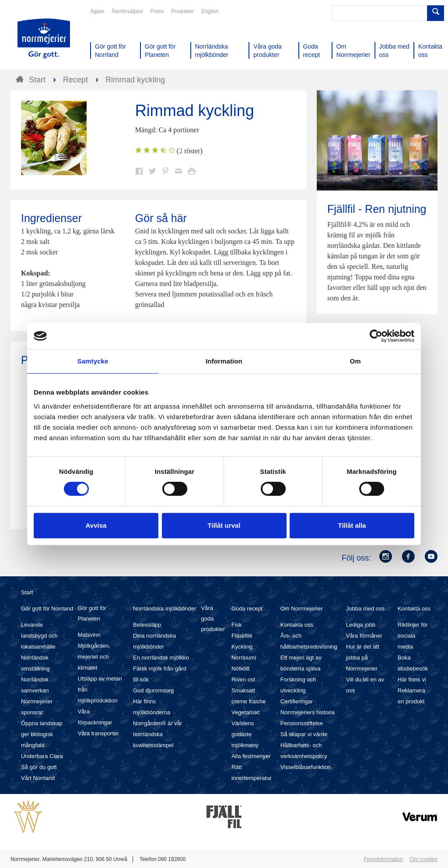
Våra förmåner (364, 636)
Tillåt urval (224, 525)
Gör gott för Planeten (92, 613)
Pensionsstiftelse (302, 723)
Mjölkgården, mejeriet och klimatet (94, 657)
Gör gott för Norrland (47, 609)
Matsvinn (89, 635)
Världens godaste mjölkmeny (245, 734)
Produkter (182, 11)
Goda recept (247, 609)
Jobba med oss (365, 609)
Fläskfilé (242, 636)
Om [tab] (355, 361)
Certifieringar (297, 701)
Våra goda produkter (213, 619)
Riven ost (243, 679)
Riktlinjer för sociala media (413, 636)
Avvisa (96, 525)
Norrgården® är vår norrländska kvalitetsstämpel (157, 734)
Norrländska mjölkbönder (165, 609)
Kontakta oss (297, 625)
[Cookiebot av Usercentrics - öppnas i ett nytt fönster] (376, 336)
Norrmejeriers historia (308, 712)
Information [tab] (224, 361)
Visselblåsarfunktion (306, 767)
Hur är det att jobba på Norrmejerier (363, 658)
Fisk (237, 625)
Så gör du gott (39, 767)
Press (157, 11)
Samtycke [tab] (93, 361)
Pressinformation (383, 859)
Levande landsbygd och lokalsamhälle (39, 636)
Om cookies (424, 859)
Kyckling (242, 647)
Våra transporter (98, 733)
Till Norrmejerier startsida (44, 39)
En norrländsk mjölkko (161, 658)
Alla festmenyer (251, 756)
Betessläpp (147, 625)
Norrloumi (244, 658)
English (210, 11)
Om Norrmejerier (302, 609)
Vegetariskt (245, 712)
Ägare (97, 11)
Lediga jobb (361, 625)
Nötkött (240, 669)
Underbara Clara (42, 756)
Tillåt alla (352, 525)
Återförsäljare (127, 11)
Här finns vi (412, 679)
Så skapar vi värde (304, 734)
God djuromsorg (153, 690)
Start (27, 592)
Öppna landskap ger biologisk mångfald (42, 734)
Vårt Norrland (38, 778)
